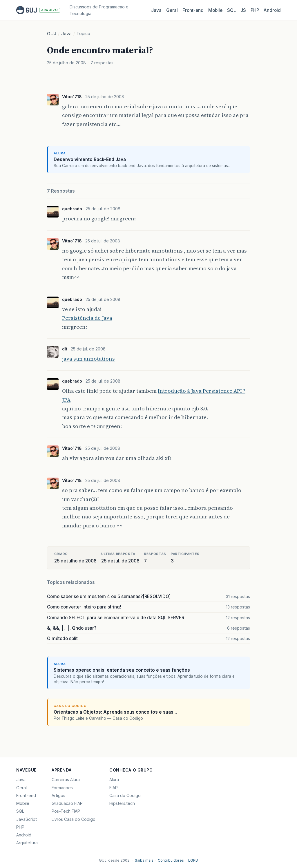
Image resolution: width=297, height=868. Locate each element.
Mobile (215, 10)
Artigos (58, 795)
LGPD (193, 860)
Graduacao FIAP (67, 803)
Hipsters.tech (122, 803)
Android (272, 10)
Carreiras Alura (66, 780)
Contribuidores (171, 860)
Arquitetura (27, 843)
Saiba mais (144, 860)
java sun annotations (88, 359)
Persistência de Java (87, 318)
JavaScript (27, 819)
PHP (255, 10)
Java (156, 10)
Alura (114, 780)
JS (243, 10)
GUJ (52, 34)
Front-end (26, 795)
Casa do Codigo (125, 795)
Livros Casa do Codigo (74, 819)
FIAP (114, 788)
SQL (231, 10)
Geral (172, 10)
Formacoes (62, 788)
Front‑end (193, 10)
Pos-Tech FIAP (66, 811)
